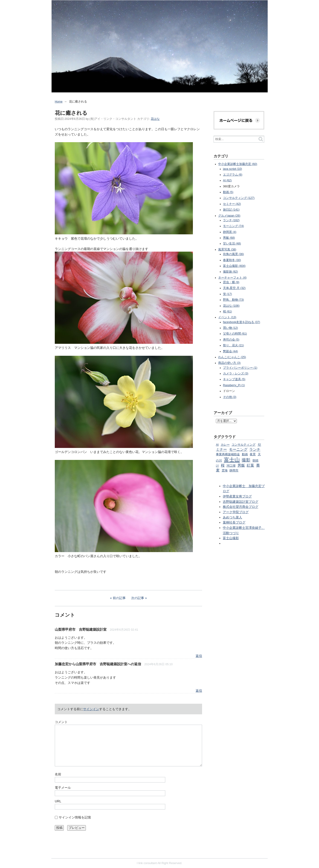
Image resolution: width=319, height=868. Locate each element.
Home (59, 102)
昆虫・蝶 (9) (231, 282)
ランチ (255, 449)
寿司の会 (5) (231, 340)
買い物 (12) (231, 328)
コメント (61, 722)
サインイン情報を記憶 (75, 817)
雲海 (225, 471)
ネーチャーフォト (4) (232, 278)
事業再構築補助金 (228, 454)
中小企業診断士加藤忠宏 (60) (238, 164)
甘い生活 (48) (232, 244)
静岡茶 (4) (230, 232)
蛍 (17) (228, 294)
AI (217, 445)
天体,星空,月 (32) (234, 288)
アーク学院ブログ (236, 512)
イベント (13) (227, 317)
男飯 (241, 465)
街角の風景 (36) (233, 254)
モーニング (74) (233, 226)
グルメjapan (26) (229, 216)
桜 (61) (228, 312)
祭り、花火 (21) (233, 345)
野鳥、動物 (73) (233, 300)
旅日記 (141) (231, 210)
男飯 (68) (229, 238)
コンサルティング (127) (239, 198)
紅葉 (250, 465)
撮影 (246, 460)
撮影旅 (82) (231, 272)
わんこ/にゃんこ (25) (232, 357)
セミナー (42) (232, 204)
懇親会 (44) (231, 351)
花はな (155, 119)
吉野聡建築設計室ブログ (241, 502)
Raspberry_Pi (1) (234, 385)
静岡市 (234, 471)
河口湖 (231, 466)
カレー (225, 445)
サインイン (91, 709)
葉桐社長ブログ (234, 522)
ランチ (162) (231, 220)
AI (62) (227, 180)
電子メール (63, 788)
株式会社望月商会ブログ (241, 507)
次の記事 (138, 598)
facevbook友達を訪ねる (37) (242, 322)
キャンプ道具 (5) (234, 379)
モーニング (238, 449)
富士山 (232, 460)
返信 (199, 656)
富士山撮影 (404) (234, 266)
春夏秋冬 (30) (232, 260)
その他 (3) (230, 397)
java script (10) (233, 169)
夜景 (253, 454)
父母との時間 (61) (235, 334)
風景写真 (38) (227, 250)
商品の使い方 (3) (229, 363)
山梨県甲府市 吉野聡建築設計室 (81, 629)
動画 (245, 454)
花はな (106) (231, 306)
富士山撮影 (231, 538)
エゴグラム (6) (233, 175)
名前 (58, 774)
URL (58, 801)
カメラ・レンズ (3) (236, 374)
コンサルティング (244, 445)
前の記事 (119, 598)
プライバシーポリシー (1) (240, 368)
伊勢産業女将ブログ (237, 496)
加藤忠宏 (62, 664)
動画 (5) (228, 192)
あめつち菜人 (232, 517)
